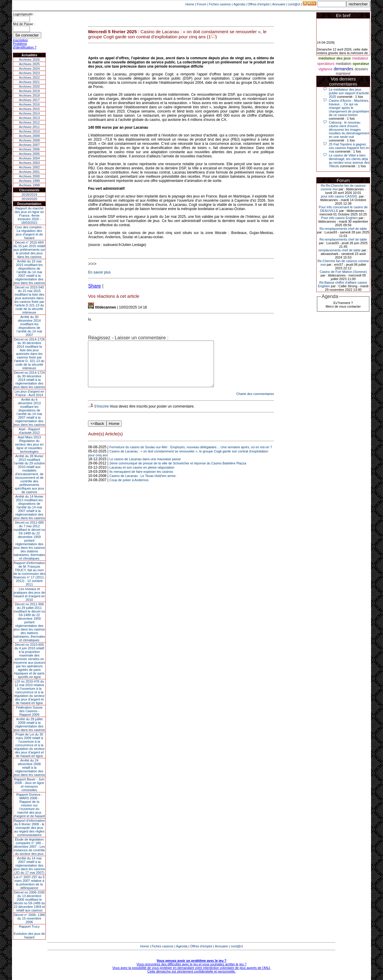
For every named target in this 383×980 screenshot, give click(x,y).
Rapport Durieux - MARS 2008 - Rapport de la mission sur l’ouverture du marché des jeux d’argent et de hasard (29, 805)
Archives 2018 (29, 95)
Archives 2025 (29, 64)
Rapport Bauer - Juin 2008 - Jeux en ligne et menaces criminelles (29, 785)
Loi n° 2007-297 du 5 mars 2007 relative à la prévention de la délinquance (29, 882)
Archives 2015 (29, 109)
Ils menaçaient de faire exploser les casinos (141, 481)
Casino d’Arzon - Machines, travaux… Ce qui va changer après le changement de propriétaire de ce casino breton (349, 108)
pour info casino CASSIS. (339, 196)
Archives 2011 (29, 127)
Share (94, 286)
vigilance (325, 69)
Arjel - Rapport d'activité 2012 (29, 431)
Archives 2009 (29, 136)
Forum (202, 4)
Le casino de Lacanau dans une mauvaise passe (145, 468)
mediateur (360, 58)
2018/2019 (29, 195)
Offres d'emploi (258, 4)
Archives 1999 (29, 181)
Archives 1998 (29, 185)
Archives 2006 (29, 149)
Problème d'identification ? (25, 45)
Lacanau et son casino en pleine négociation (142, 476)
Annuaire (279, 4)
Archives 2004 (29, 158)
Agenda (239, 4)
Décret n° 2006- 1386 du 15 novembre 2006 (29, 918)
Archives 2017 (29, 100)
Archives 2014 (29, 113)
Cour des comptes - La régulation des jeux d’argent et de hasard (29, 233)
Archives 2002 (29, 167)
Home (190, 4)
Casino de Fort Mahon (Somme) (343, 272)
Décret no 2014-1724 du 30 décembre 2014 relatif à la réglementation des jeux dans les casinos (29, 380)
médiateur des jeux (335, 58)
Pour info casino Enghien (339, 218)
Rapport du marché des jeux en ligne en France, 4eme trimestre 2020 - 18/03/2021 (29, 215)
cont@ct (294, 4)
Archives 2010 (29, 131)
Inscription (20, 40)
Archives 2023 (29, 73)
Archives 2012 (29, 122)
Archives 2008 (29, 140)
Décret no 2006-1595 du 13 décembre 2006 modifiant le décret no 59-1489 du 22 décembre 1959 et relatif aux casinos (29, 901)
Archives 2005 (29, 154)
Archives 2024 (29, 69)
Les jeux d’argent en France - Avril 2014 (29, 393)
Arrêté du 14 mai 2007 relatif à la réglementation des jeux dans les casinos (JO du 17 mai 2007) (29, 865)
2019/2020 (29, 199)
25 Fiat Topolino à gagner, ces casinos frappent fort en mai (349, 148)
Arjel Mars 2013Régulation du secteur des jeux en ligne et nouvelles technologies (29, 444)
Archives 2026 (29, 60)
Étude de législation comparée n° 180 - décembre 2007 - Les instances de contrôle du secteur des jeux (29, 847)
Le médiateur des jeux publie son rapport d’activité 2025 (349, 93)
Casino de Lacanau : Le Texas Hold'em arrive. (143, 485)
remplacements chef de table (339, 250)
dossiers (361, 69)
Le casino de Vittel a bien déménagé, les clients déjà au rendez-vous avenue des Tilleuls (349, 161)
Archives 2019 (29, 91)
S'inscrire (101, 415)
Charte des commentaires (255, 403)
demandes (343, 69)
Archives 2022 (29, 78)
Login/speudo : (24, 14)
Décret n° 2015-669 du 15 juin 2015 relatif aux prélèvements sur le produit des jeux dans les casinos (29, 250)
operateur (361, 64)
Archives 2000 (29, 176)
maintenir (343, 74)
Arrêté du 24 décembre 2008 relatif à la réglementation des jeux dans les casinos (29, 768)
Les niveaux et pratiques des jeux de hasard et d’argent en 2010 (29, 594)
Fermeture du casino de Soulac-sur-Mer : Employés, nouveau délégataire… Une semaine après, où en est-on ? (191, 456)
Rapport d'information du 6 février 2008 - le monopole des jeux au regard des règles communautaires (29, 828)
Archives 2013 (29, 118)
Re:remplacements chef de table (343, 229)
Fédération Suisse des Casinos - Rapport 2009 (29, 711)
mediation (344, 64)
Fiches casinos (220, 4)
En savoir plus (99, 272)
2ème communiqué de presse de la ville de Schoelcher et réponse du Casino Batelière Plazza (178, 472)
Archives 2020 (29, 86)
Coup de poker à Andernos (129, 489)
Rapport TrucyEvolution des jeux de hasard (29, 932)
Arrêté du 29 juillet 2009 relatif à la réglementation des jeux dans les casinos (29, 724)
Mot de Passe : (24, 24)
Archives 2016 (29, 104)
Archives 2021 (29, 82)
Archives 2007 (29, 145)
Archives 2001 (29, 172)
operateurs (326, 64)
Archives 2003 (29, 163)
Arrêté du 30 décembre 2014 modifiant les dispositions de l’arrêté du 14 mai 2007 (29, 326)
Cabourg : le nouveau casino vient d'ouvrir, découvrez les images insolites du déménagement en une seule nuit (349, 130)
